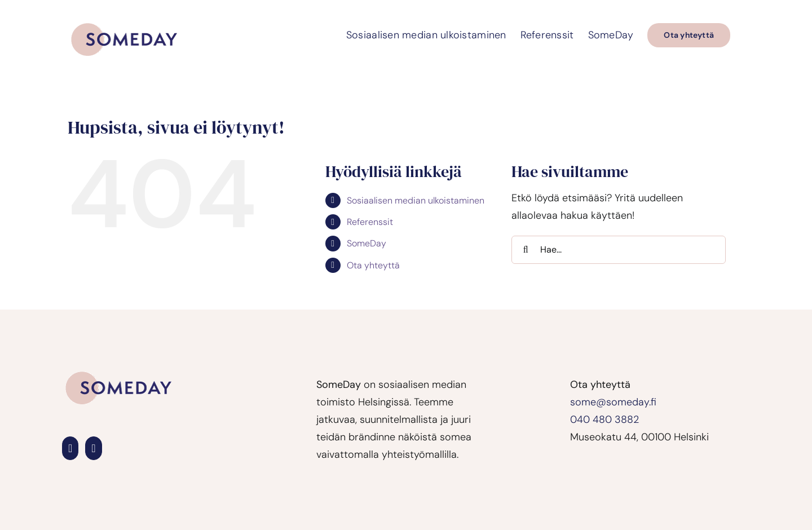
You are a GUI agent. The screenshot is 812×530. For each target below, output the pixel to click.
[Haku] (526, 250)
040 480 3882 (604, 419)
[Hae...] (619, 250)
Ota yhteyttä (373, 265)
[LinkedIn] (70, 448)
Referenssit (370, 222)
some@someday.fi (613, 402)
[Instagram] (93, 448)
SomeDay (367, 243)
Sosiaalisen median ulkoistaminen (416, 200)
